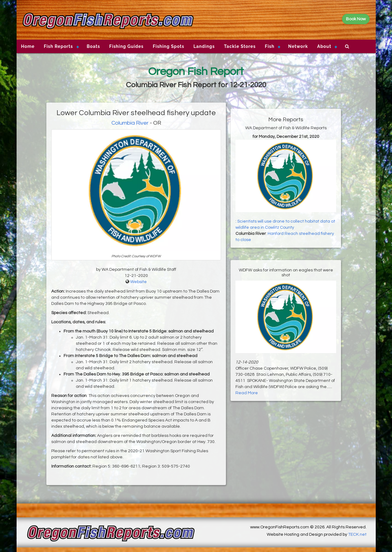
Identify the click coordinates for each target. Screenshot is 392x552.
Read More (247, 393)
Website (138, 282)
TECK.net (357, 535)
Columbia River (130, 123)
